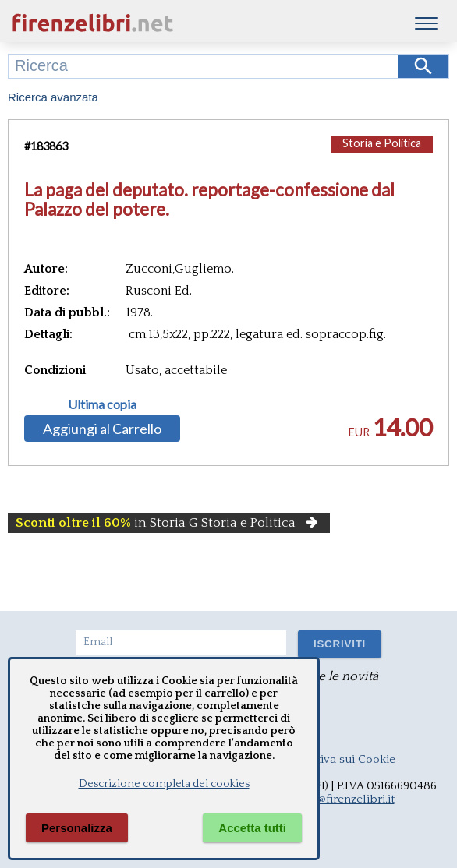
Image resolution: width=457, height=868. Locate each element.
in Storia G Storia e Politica (169, 523)
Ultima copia (102, 404)
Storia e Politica (382, 143)
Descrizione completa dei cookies (164, 784)
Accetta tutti (252, 828)
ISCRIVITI (340, 644)
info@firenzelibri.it (345, 799)
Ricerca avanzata (53, 97)
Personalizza (77, 828)
